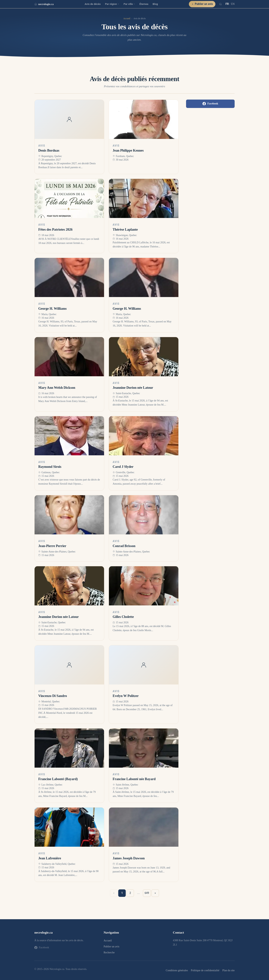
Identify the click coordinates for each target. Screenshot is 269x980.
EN (233, 4)
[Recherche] (220, 4)
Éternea (144, 4)
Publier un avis (202, 4)
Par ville (129, 4)
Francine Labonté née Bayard (134, 779)
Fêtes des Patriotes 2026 (55, 230)
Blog (155, 4)
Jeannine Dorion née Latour (133, 388)
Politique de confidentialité (205, 970)
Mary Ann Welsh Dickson (57, 388)
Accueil (127, 18)
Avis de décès (93, 4)
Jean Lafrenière (50, 858)
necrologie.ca (44, 4)
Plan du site (228, 970)
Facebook (210, 104)
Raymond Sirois (50, 467)
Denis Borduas (49, 150)
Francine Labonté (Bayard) (58, 779)
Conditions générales (177, 970)
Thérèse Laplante (125, 230)
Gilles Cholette (123, 617)
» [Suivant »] (155, 893)
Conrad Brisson (124, 546)
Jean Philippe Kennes (128, 150)
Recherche (109, 952)
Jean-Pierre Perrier (52, 546)
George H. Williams (52, 309)
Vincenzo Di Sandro (53, 696)
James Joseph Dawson (129, 858)
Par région (112, 4)
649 (147, 893)
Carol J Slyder (123, 467)
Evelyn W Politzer (126, 696)
